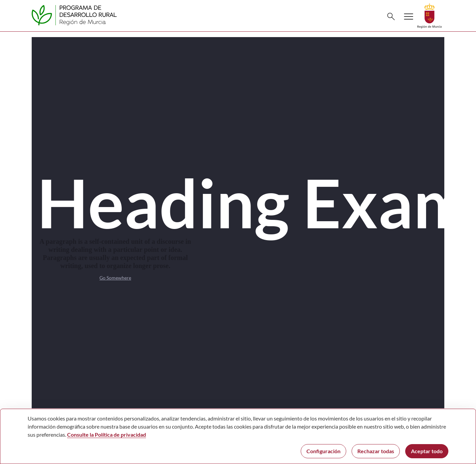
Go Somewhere (115, 278)
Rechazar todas (376, 451)
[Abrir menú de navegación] (409, 17)
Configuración (323, 451)
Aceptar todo (427, 451)
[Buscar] (391, 17)
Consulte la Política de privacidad (107, 434)
